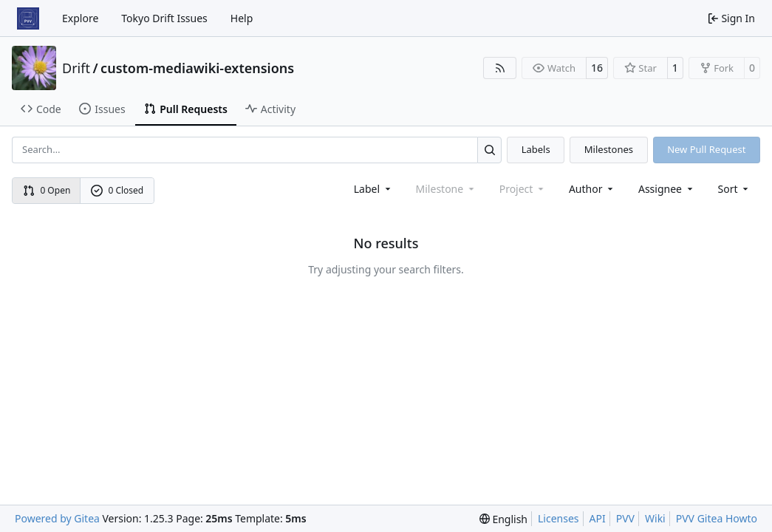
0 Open (47, 190)
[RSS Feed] (500, 68)
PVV (625, 518)
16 (597, 68)
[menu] (735, 189)
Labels (536, 149)
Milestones (609, 149)
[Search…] (489, 150)
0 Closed (117, 190)
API (598, 518)
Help (242, 18)
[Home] (28, 18)
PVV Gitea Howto (717, 518)
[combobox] (373, 189)
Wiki (655, 518)
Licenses (558, 518)
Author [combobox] (592, 189)
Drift (76, 68)
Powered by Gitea (57, 518)
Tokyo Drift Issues (164, 18)
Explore (80, 18)
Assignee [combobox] (667, 189)
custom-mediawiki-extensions (197, 68)
